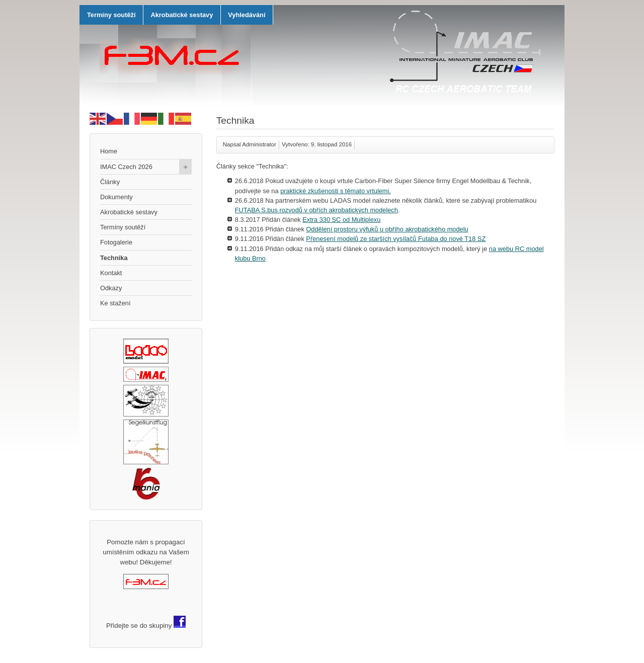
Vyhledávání (247, 15)
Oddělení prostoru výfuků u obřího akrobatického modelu (387, 229)
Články (110, 182)
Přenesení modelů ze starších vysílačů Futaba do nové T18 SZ (396, 239)
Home (109, 151)
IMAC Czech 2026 (146, 167)
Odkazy (111, 288)
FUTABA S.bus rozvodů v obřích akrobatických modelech (316, 210)
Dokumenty (116, 197)
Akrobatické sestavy (182, 15)
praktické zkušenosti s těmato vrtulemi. (336, 191)
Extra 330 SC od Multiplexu (341, 220)
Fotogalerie (116, 242)
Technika (114, 258)
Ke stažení (115, 303)
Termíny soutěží (111, 15)
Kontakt (111, 273)
